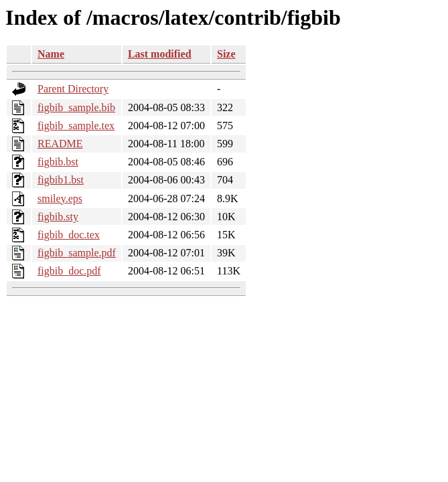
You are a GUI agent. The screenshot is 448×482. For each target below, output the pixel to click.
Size (226, 54)
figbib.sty (58, 217)
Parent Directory (73, 89)
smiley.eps (60, 198)
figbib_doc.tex (69, 235)
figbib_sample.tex (76, 126)
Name (51, 54)
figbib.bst (58, 162)
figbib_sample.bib (76, 107)
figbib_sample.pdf (77, 253)
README (60, 144)
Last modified (160, 54)
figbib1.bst (61, 180)
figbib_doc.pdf (69, 271)
